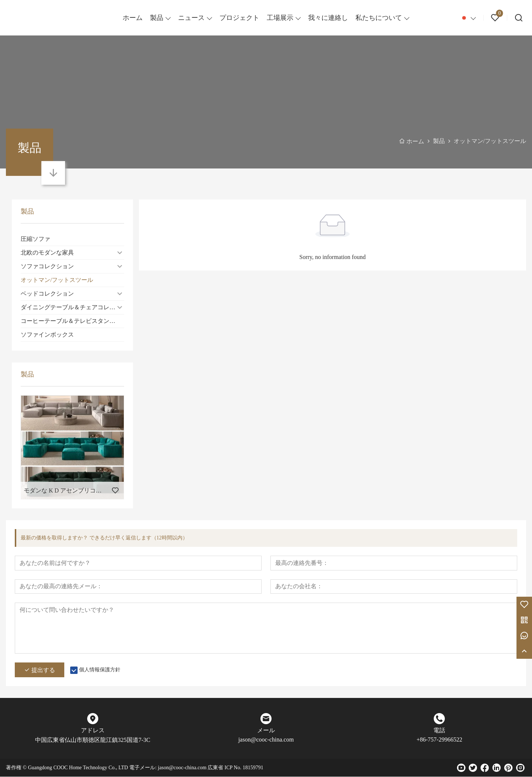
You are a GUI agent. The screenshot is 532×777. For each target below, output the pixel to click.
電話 (439, 731)
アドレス (93, 731)
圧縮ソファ (35, 239)
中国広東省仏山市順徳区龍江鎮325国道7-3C (93, 740)
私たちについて (379, 18)
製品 (157, 18)
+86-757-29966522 (439, 740)
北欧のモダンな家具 (47, 253)
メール (266, 731)
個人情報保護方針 (100, 670)
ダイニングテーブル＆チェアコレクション (72, 307)
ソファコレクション (47, 266)
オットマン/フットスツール (57, 280)
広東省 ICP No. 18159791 (235, 768)
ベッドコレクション (47, 294)
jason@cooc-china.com (266, 740)
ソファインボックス (47, 335)
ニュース (191, 18)
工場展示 (280, 18)
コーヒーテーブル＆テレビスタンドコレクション (72, 321)
